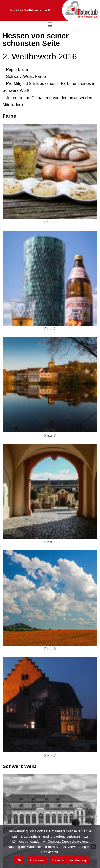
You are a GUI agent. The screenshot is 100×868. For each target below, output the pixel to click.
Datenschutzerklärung (69, 860)
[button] (50, 25)
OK (19, 860)
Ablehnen (37, 860)
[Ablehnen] (94, 846)
